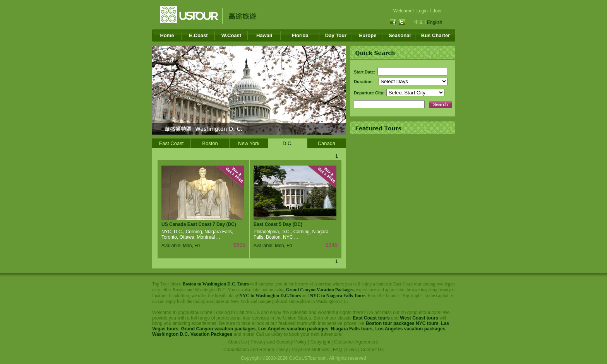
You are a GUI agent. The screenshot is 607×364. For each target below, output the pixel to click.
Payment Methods (311, 350)
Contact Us (372, 350)
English (435, 22)
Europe (368, 35)
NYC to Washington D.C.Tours (270, 296)
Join (437, 11)
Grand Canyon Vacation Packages (320, 290)
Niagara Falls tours (352, 329)
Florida (300, 35)
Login (422, 11)
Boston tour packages (390, 323)
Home (167, 35)
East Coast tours (371, 318)
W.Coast (231, 35)
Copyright (320, 342)
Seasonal (400, 35)
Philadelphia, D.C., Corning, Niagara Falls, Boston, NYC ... (291, 234)
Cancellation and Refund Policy (256, 350)
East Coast (171, 143)
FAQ (338, 350)
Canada (327, 143)
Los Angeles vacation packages (293, 329)
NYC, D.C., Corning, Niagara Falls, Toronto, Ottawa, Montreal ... (197, 234)
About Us (237, 342)
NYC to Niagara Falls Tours (337, 296)
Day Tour (336, 35)
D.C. (288, 143)
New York (249, 143)
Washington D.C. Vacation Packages (192, 334)
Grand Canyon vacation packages (219, 329)
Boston (210, 143)
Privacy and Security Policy (279, 342)
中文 (419, 22)
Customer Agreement (356, 342)
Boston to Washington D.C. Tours (215, 284)
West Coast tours (419, 318)
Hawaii (264, 35)
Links (352, 350)
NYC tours (427, 323)
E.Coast (198, 35)
